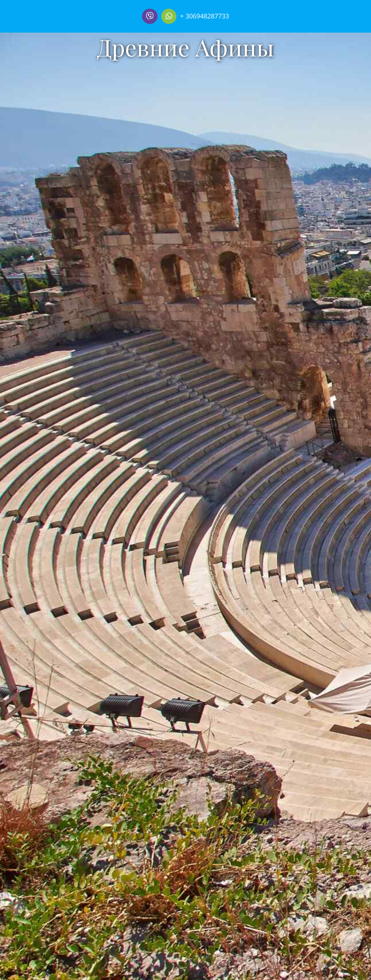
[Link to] (150, 16)
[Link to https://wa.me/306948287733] (169, 16)
